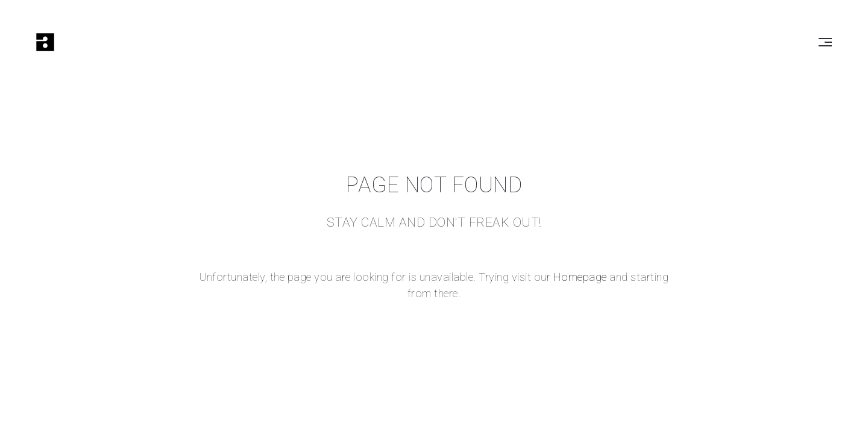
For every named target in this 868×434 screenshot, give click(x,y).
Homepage (580, 277)
